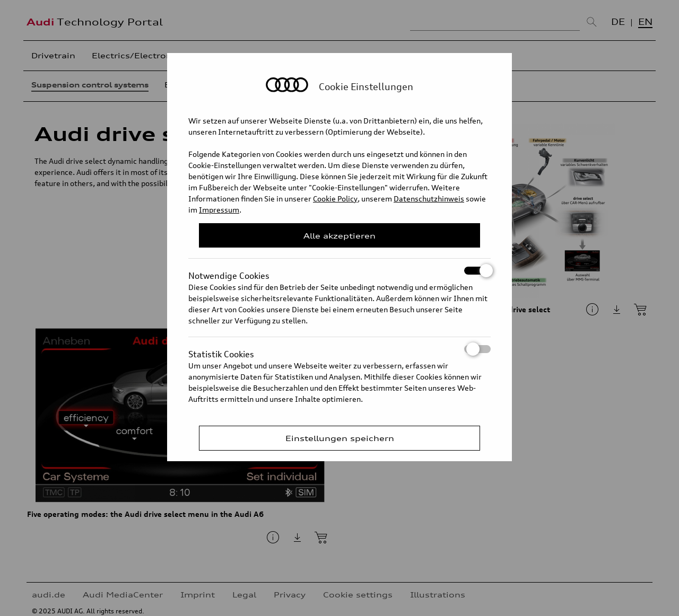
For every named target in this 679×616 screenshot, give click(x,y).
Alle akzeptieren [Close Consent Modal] (339, 236)
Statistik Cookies (339, 349)
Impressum (219, 210)
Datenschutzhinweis (429, 199)
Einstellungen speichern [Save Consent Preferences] (340, 438)
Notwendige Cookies (339, 271)
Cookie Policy (335, 199)
